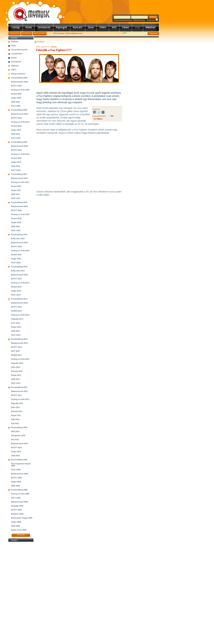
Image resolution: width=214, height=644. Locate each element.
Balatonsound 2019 (19, 114)
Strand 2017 (16, 186)
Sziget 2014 (16, 291)
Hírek (29, 27)
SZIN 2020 (15, 102)
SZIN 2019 (15, 134)
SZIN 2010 (15, 456)
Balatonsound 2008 (19, 502)
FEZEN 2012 (16, 355)
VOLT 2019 (16, 138)
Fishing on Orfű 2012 (20, 359)
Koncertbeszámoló (19, 50)
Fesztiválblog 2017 (19, 174)
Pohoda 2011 (17, 411)
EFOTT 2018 (16, 150)
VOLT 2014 (16, 295)
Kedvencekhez (14, 34)
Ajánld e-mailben (40, 34)
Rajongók (62, 27)
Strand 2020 (16, 94)
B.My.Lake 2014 (18, 271)
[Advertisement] (21, 593)
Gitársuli (15, 66)
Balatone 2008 (17, 514)
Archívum (21, 535)
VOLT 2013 (16, 335)
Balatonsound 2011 (19, 391)
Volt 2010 (15, 439)
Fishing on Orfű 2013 (20, 315)
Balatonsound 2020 (19, 82)
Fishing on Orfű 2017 (20, 182)
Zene (91, 27)
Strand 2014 (16, 287)
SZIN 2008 (15, 526)
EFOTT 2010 (16, 448)
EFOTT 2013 (16, 307)
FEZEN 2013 (16, 311)
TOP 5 (14, 70)
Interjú (14, 58)
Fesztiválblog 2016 (19, 202)
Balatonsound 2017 (19, 178)
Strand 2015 (16, 255)
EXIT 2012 (15, 351)
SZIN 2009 (15, 486)
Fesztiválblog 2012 (19, 339)
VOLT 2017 (16, 198)
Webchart (151, 27)
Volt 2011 (15, 423)
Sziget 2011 (16, 415)
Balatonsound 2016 (19, 206)
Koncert (78, 27)
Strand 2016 (16, 218)
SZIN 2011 (15, 419)
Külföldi (14, 42)
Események (16, 62)
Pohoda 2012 (17, 371)
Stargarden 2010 (18, 435)
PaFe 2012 (16, 367)
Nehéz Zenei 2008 (19, 530)
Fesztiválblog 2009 (19, 460)
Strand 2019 (16, 126)
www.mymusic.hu (29, 11)
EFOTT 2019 (16, 118)
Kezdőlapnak (27, 34)
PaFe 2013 (16, 323)
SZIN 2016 (15, 226)
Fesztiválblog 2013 (19, 299)
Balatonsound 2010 (19, 444)
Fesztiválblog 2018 (19, 142)
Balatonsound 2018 (19, 146)
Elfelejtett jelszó (139, 20)
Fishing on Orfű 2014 (20, 283)
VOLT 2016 (16, 230)
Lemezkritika (17, 54)
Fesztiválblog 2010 (19, 427)
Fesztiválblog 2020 (19, 78)
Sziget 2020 (16, 98)
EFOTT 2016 (16, 210)
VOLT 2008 (16, 498)
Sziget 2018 (16, 162)
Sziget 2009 (16, 482)
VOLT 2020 (16, 106)
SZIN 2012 (15, 379)
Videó (103, 27)
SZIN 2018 (15, 166)
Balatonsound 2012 (19, 343)
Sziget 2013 (16, 327)
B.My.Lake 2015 (18, 239)
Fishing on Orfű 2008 (20, 494)
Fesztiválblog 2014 (19, 267)
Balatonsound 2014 (19, 275)
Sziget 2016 (16, 222)
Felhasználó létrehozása (123, 20)
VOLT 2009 (16, 470)
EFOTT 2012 (16, 347)
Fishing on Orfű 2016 (20, 214)
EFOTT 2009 (16, 478)
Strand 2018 (16, 158)
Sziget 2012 (16, 375)
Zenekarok (44, 27)
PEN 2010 (15, 431)
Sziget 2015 (16, 259)
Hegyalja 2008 (17, 506)
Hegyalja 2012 (17, 363)
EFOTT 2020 (16, 86)
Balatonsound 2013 (19, 303)
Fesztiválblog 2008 (19, 490)
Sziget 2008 (16, 522)
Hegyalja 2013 (17, 319)
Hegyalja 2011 (17, 403)
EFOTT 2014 (16, 279)
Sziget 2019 (16, 130)
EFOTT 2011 (16, 395)
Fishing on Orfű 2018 (20, 154)
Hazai (13, 46)
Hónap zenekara (18, 74)
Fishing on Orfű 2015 (20, 251)
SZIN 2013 (15, 331)
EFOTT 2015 (16, 247)
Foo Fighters (98, 119)
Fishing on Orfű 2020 (20, 90)
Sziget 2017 (16, 190)
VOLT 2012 (16, 383)
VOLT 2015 (16, 263)
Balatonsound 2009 (19, 474)
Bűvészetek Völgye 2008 (22, 518)
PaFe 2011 (16, 407)
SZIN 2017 (15, 194)
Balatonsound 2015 (19, 243)
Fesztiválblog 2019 (19, 110)
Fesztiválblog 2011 (19, 387)
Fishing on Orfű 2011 (20, 399)
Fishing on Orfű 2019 (20, 122)
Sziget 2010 (16, 452)
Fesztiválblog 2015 (19, 234)
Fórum (126, 27)
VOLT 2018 (16, 170)
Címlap (16, 27)
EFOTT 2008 (16, 510)
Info (114, 27)
